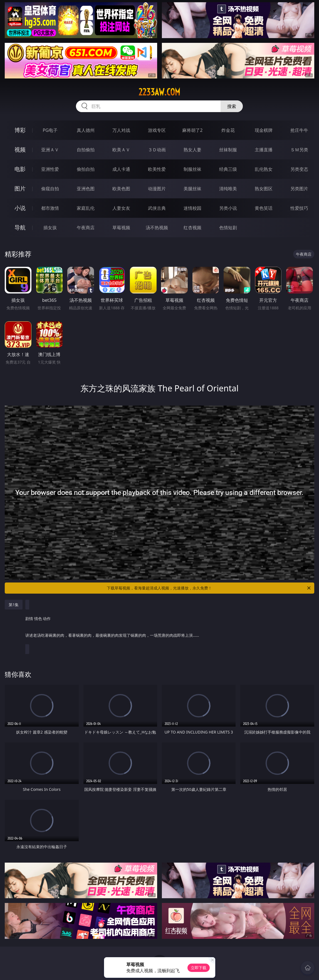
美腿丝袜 (192, 189)
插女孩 (50, 228)
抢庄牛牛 (299, 130)
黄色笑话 (264, 208)
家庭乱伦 (86, 208)
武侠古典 (157, 208)
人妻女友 (121, 208)
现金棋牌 (264, 130)
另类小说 (228, 208)
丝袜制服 (228, 150)
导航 (20, 227)
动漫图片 (157, 189)
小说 (20, 208)
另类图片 (299, 189)
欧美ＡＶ (121, 150)
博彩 (20, 130)
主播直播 (264, 150)
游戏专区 (157, 130)
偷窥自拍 (50, 189)
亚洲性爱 (50, 169)
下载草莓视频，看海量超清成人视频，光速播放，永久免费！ (209, 588)
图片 (20, 188)
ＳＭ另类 (299, 150)
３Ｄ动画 (157, 150)
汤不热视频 (157, 228)
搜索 (232, 106)
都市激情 (50, 208)
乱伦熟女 (264, 169)
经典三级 (228, 169)
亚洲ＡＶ (50, 150)
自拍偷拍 (86, 150)
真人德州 (86, 130)
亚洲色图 (86, 189)
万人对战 (121, 130)
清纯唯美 (228, 189)
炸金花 (228, 130)
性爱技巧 (299, 208)
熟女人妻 (192, 150)
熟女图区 (264, 189)
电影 (20, 169)
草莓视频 (121, 228)
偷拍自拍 (86, 169)
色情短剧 (228, 228)
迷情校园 (192, 208)
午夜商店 (86, 228)
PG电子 (50, 130)
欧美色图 (121, 189)
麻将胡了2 (192, 130)
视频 (20, 150)
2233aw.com (159, 92)
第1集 (14, 605)
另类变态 (299, 169)
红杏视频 (192, 228)
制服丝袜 (192, 169)
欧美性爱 (157, 169)
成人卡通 (121, 169)
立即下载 (199, 968)
